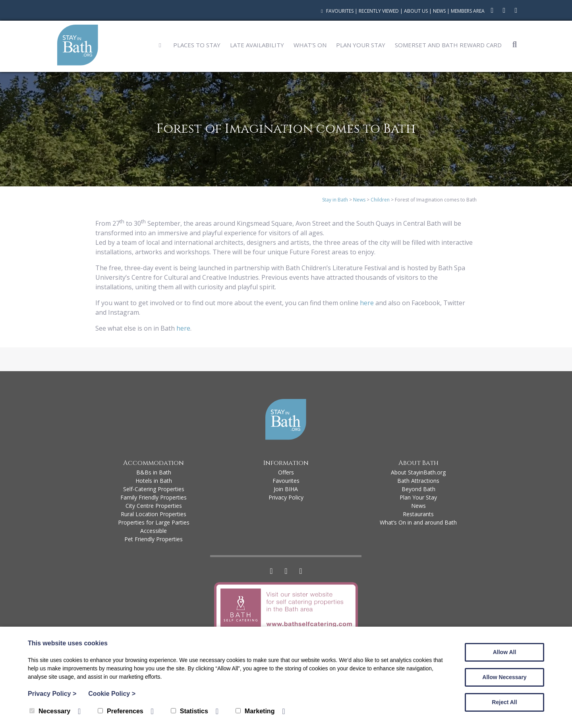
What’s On (310, 45)
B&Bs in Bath (154, 472)
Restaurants (418, 514)
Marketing (255, 711)
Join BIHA (286, 489)
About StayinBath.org (418, 472)
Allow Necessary (504, 677)
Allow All (505, 652)
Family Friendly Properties (154, 497)
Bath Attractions (418, 481)
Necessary (50, 711)
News (439, 11)
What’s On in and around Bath (418, 522)
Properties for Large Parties (154, 522)
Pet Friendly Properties (154, 539)
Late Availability (257, 45)
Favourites (336, 11)
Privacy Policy (286, 497)
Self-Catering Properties (154, 489)
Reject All (504, 702)
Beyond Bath (418, 489)
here (367, 303)
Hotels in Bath (154, 481)
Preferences (121, 711)
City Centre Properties (154, 506)
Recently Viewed (379, 11)
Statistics (189, 711)
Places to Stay (197, 45)
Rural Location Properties (154, 514)
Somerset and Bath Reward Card (448, 45)
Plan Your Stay (361, 45)
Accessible (154, 531)
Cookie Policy (112, 694)
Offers (286, 472)
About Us (416, 11)
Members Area (468, 11)
